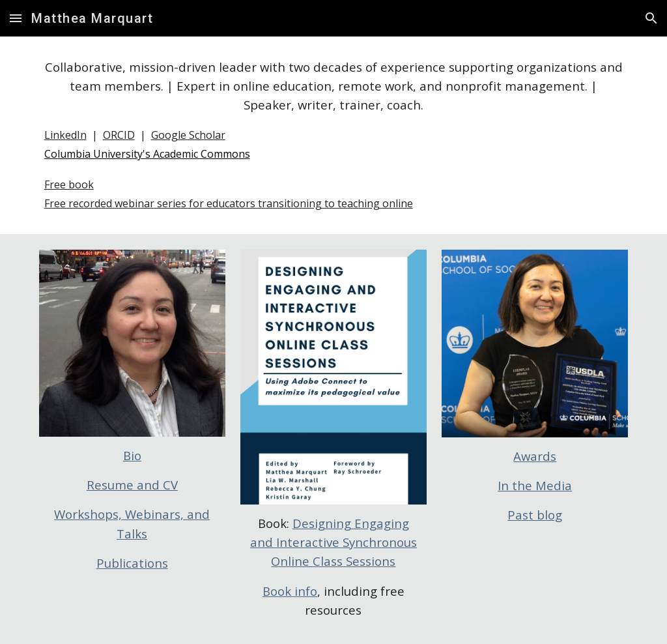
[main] (334, 135)
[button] (16, 18)
